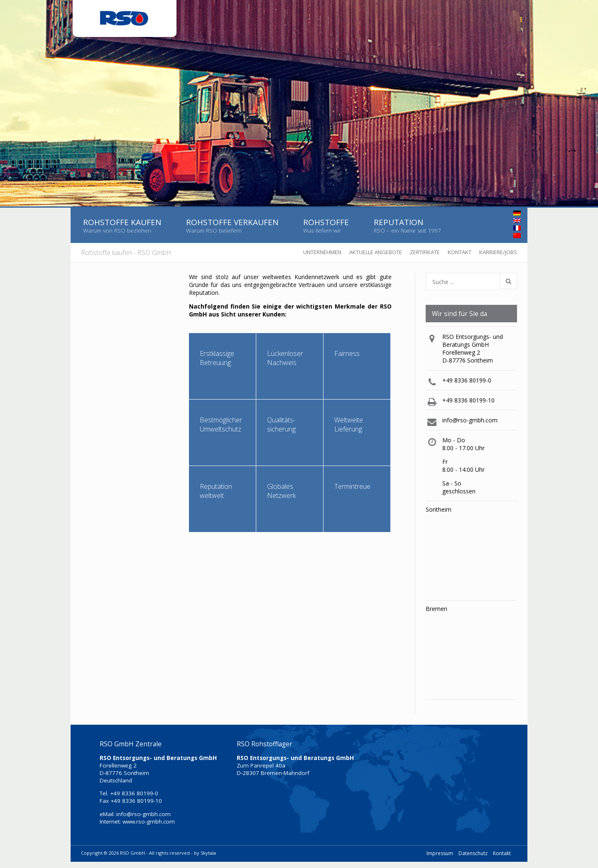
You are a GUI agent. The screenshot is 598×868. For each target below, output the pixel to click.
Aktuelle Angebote (376, 252)
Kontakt (460, 252)
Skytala (208, 853)
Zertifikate (425, 252)
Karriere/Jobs (498, 252)
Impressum (440, 853)
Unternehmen (322, 252)
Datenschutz (473, 853)
